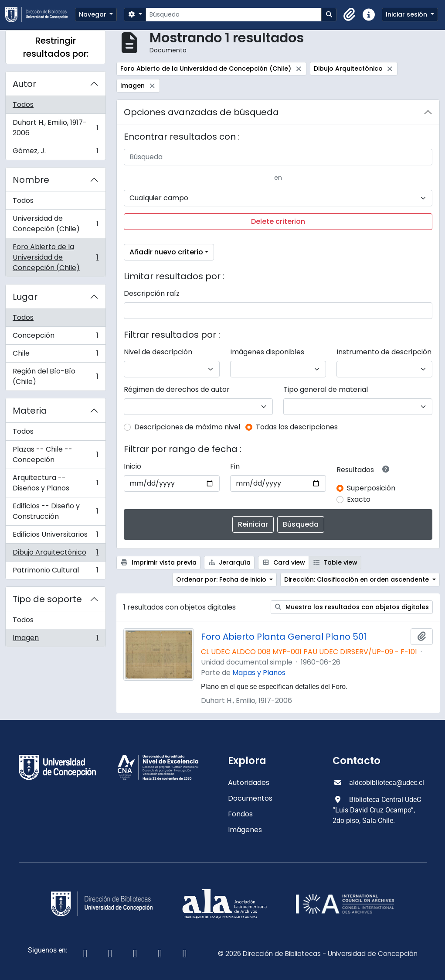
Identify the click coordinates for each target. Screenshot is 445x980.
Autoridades (249, 783)
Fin (235, 466)
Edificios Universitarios (55, 536)
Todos (23, 105)
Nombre (31, 180)
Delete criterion (278, 221)
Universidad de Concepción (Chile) (55, 224)
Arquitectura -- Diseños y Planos (55, 483)
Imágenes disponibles (267, 352)
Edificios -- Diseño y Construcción (55, 511)
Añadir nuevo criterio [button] (166, 252)
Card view (284, 562)
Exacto (359, 499)
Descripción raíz (152, 293)
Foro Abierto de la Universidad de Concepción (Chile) (55, 257)
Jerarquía (229, 562)
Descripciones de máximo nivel (187, 427)
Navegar (93, 14)
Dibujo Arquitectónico (55, 554)
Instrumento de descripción (384, 352)
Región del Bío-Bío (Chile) (55, 376)
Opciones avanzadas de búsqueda (201, 112)
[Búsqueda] (234, 15)
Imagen (55, 640)
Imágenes (245, 830)
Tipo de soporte (47, 599)
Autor (24, 84)
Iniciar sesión (407, 14)
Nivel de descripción (158, 352)
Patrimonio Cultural (55, 572)
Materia (30, 411)
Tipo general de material (326, 389)
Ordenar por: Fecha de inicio (222, 579)
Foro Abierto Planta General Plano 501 (284, 637)
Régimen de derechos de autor (177, 389)
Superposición (371, 488)
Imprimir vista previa (158, 562)
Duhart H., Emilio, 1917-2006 (55, 128)
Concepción (55, 338)
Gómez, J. (55, 153)
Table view (335, 562)
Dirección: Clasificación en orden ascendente (357, 579)
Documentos (250, 798)
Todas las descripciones (297, 427)
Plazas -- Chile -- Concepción (55, 454)
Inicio (132, 466)
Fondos (240, 814)
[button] (350, 15)
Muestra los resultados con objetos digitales (352, 607)
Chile (55, 355)
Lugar (25, 297)
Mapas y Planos (259, 673)
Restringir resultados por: (56, 47)
